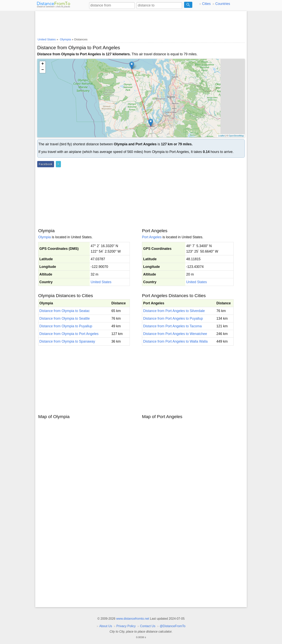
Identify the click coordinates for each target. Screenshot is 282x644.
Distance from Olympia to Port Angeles (69, 334)
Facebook (46, 164)
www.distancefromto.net (133, 619)
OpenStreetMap (236, 136)
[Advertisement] (141, 23)
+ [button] (43, 64)
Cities (206, 4)
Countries (223, 4)
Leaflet (221, 136)
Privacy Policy (126, 626)
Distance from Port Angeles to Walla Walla (175, 341)
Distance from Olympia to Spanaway (67, 341)
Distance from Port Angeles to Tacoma (172, 326)
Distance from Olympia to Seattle (65, 318)
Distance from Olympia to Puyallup (66, 326)
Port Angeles (152, 237)
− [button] (43, 70)
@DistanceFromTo (173, 626)
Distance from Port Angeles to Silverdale (174, 311)
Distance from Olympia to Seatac (65, 311)
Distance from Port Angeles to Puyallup (173, 318)
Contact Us (148, 626)
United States (101, 282)
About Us (106, 626)
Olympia (45, 237)
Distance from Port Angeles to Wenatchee (175, 334)
